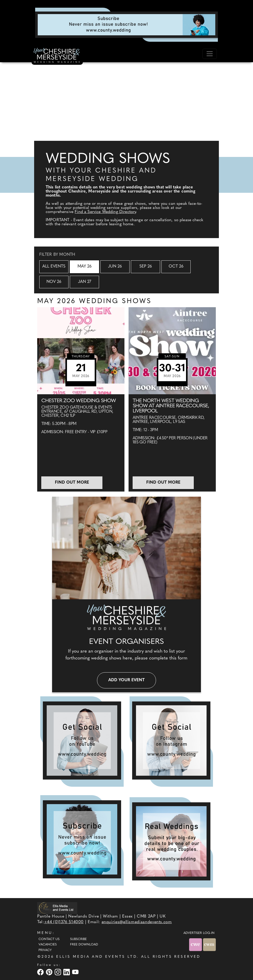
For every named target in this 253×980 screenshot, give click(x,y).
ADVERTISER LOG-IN (199, 933)
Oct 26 (176, 267)
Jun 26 (115, 267)
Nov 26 (54, 282)
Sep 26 (146, 267)
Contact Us (49, 939)
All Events (54, 267)
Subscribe (78, 939)
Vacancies (48, 945)
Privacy (45, 950)
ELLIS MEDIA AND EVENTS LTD (96, 957)
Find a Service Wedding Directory (105, 212)
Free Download (84, 945)
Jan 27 (85, 282)
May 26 (85, 267)
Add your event (126, 680)
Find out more (72, 483)
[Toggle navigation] (210, 54)
